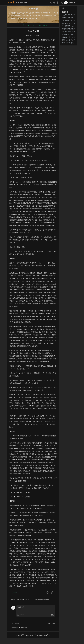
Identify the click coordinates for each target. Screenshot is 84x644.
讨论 (25, 3)
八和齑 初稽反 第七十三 (24, 600)
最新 (49, 623)
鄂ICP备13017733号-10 (42, 635)
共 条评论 (16, 623)
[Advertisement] (69, 76)
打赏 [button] (14, 593)
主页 (34, 36)
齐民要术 (38, 36)
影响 (39, 25)
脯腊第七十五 (45, 600)
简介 (34, 25)
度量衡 (45, 25)
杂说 (24, 25)
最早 (53, 623)
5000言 (11, 3)
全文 (29, 25)
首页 (17, 3)
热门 (21, 3)
